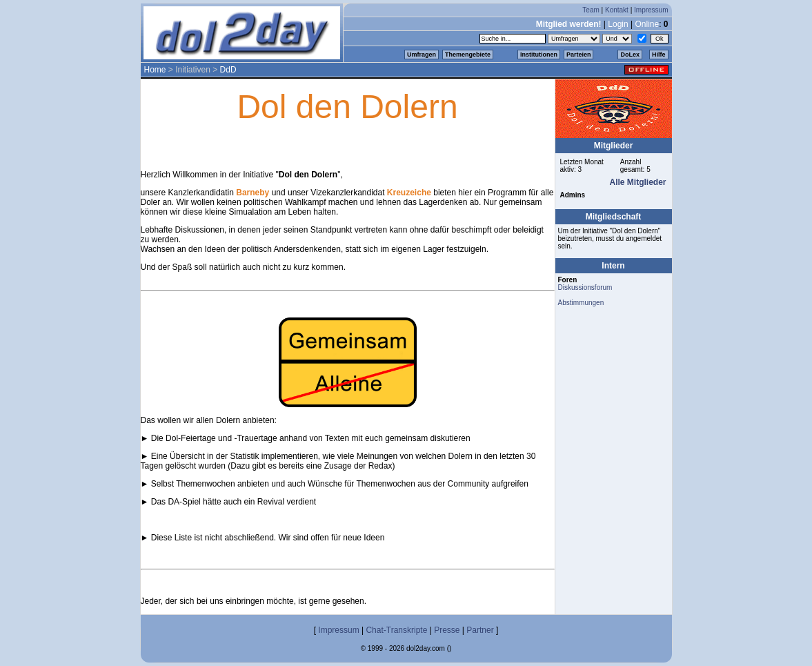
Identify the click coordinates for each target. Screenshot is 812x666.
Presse (447, 630)
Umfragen (422, 55)
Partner (480, 630)
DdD (228, 70)
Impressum (651, 10)
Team (591, 10)
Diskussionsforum (585, 287)
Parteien (579, 55)
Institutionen (539, 55)
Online (647, 24)
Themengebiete (468, 55)
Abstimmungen (581, 303)
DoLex (630, 55)
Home (155, 70)
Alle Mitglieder (637, 182)
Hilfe (659, 55)
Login (618, 24)
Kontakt (617, 10)
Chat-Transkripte (396, 630)
